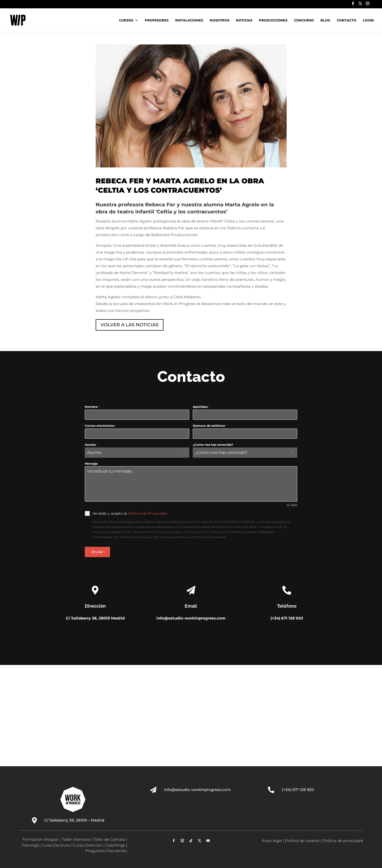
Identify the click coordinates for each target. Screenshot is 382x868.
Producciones (273, 20)
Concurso (304, 20)
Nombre (92, 407)
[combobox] (137, 453)
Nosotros (220, 20)
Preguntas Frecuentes (106, 851)
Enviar (97, 552)
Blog (325, 20)
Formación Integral (41, 839)
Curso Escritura (56, 845)
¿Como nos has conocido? (213, 445)
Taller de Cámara (109, 839)
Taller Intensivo (76, 839)
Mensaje (91, 464)
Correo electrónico (101, 426)
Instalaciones (189, 20)
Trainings (30, 845)
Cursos (126, 20)
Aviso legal (272, 841)
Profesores (157, 20)
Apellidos (201, 407)
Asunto (91, 445)
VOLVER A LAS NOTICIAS (130, 325)
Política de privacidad (343, 841)
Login (368, 20)
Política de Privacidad (147, 513)
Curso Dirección (87, 845)
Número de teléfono (210, 426)
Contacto (347, 20)
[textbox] (132, 453)
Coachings (115, 845)
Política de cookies (302, 841)
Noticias (244, 20)
